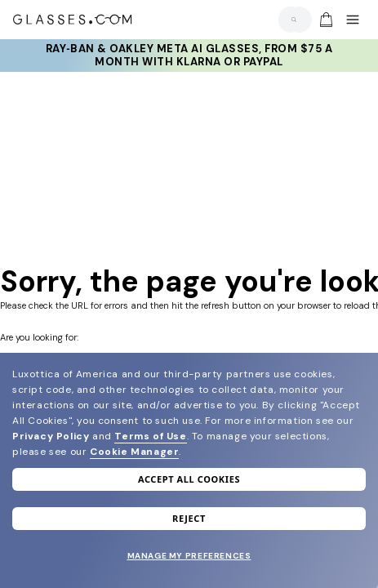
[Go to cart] (324, 20)
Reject (189, 518)
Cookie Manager (134, 452)
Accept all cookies (189, 479)
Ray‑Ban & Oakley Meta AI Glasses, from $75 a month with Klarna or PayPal (189, 56)
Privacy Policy (51, 436)
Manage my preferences (189, 556)
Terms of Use (150, 436)
